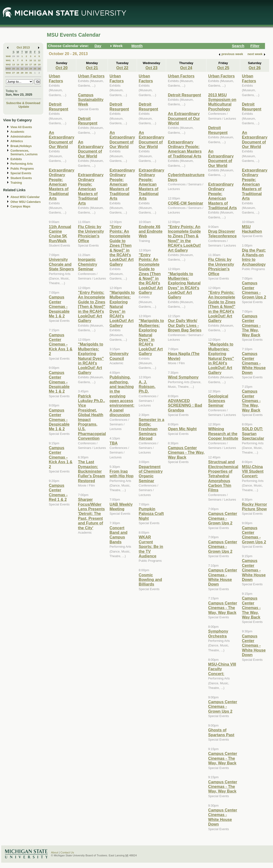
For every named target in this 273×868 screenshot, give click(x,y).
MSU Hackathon (252, 229)
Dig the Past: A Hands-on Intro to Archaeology (254, 257)
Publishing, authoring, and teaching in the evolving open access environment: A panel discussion (122, 396)
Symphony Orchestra (218, 633)
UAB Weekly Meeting (121, 507)
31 (31, 73)
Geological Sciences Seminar (218, 401)
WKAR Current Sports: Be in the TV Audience (151, 546)
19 (39, 64)
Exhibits (16, 159)
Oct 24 (186, 68)
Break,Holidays (21, 146)
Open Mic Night (182, 429)
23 (26, 69)
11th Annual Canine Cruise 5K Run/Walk (60, 234)
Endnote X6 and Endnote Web (151, 231)
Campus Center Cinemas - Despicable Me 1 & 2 (59, 306)
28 (18, 73)
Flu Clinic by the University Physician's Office (91, 234)
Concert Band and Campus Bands (119, 535)
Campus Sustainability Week (91, 100)
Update (24, 107)
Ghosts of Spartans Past (221, 732)
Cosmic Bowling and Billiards (150, 580)
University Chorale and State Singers (61, 264)
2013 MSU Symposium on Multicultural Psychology (222, 102)
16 (26, 64)
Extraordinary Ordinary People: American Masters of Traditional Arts (62, 184)
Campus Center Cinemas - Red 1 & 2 (58, 492)
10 (31, 60)
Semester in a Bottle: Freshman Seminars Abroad (151, 429)
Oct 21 (92, 68)
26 (39, 69)
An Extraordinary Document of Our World (62, 140)
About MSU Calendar (25, 197)
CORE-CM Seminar (185, 203)
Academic (17, 132)
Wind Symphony (183, 377)
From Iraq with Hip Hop (122, 474)
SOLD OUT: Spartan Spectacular (253, 434)
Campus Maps (20, 207)
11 (35, 60)
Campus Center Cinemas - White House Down (223, 577)
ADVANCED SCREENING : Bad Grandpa (185, 405)
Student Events (21, 178)
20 (13, 69)
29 (13, 56)
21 (18, 69)
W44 (8, 73)
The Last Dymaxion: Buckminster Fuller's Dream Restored (92, 471)
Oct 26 (255, 68)
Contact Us (67, 852)
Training (16, 183)
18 (35, 64)
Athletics (17, 141)
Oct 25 (223, 68)
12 (39, 60)
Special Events (21, 173)
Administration (21, 137)
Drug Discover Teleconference (222, 234)
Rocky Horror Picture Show (254, 507)
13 (13, 64)
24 (31, 69)
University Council (119, 356)
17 (31, 64)
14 (18, 64)
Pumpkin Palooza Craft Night (151, 514)
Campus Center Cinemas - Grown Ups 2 (223, 518)
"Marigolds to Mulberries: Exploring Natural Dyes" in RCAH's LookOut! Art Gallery (91, 358)
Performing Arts (22, 164)
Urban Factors (56, 78)
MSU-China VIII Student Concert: (253, 471)
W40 (8, 56)
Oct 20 (62, 68)
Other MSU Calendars (26, 202)
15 (22, 64)
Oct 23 (151, 68)
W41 (8, 60)
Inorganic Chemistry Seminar (88, 264)
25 (35, 69)
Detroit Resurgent (59, 106)
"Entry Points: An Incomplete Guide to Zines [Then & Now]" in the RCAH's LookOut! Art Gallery (92, 306)
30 (18, 56)
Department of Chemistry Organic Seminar (151, 474)
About (55, 852)
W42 (8, 64)
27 (13, 73)
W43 (8, 69)
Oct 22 (122, 68)
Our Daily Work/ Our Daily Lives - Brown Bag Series (185, 325)
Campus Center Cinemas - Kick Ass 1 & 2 (61, 344)
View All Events (21, 127)
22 (22, 69)
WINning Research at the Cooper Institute (223, 434)
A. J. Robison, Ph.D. (147, 387)
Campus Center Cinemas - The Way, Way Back (186, 452)
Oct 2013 (23, 47)
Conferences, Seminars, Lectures (24, 153)
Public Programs (22, 169)
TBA (114, 443)
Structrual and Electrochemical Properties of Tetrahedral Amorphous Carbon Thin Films (223, 476)
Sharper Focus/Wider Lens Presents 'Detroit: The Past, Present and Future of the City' (91, 513)
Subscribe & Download (23, 103)
